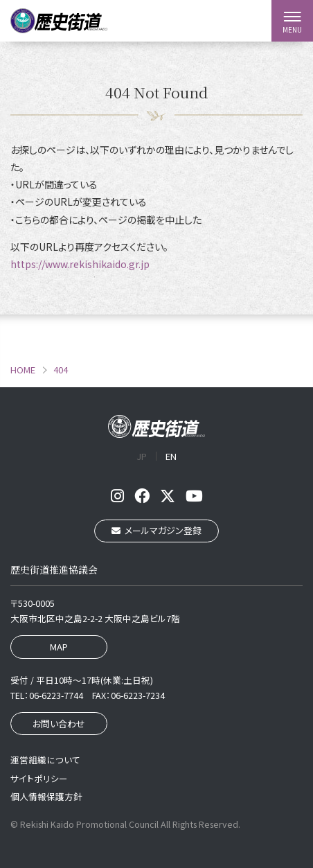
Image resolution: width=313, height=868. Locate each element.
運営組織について (45, 760)
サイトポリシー (39, 778)
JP (142, 456)
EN (171, 456)
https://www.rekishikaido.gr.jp (80, 264)
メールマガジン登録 (157, 530)
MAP (59, 647)
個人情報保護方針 (46, 796)
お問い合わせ (59, 724)
